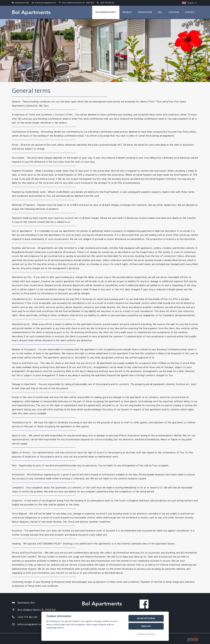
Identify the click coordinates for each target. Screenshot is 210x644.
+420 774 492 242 (107, 3)
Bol (160, 12)
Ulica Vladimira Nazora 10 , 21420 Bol (77, 3)
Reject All (146, 626)
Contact (190, 12)
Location (174, 12)
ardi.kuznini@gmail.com (44, 3)
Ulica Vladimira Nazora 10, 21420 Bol (36, 610)
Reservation (145, 12)
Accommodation (106, 12)
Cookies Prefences (146, 634)
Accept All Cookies (146, 618)
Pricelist (127, 12)
